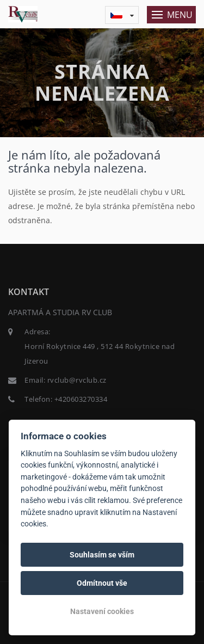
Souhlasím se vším (102, 555)
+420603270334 (81, 399)
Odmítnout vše (102, 583)
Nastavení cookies (102, 611)
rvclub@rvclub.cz (77, 380)
